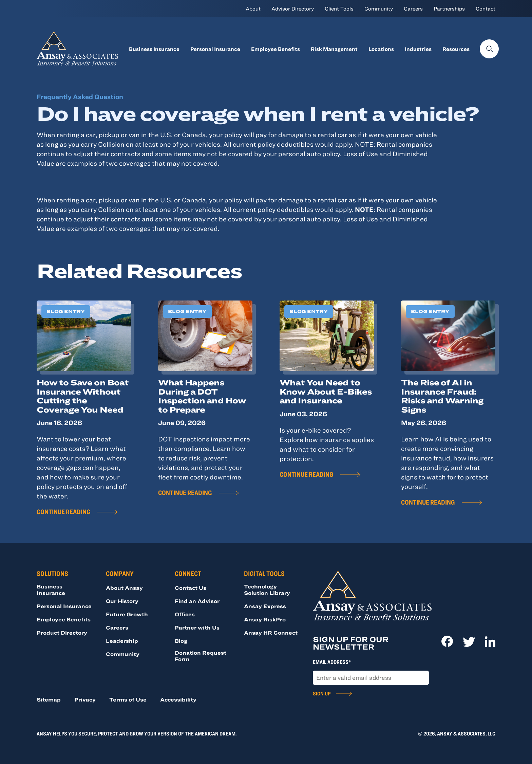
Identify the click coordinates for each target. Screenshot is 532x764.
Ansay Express (265, 606)
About (253, 8)
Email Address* (332, 662)
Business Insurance (154, 49)
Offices (185, 614)
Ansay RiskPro (265, 619)
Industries (418, 49)
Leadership (122, 641)
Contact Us (191, 588)
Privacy (85, 699)
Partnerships (449, 8)
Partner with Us (197, 627)
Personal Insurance (215, 49)
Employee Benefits (275, 49)
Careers (413, 8)
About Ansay (124, 588)
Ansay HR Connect (271, 633)
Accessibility (178, 699)
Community (379, 8)
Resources (456, 49)
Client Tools (339, 8)
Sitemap (49, 699)
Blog (181, 641)
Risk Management (334, 49)
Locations (381, 49)
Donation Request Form (201, 656)
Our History (122, 601)
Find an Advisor (197, 601)
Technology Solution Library (267, 590)
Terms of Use (128, 699)
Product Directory (62, 633)
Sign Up (322, 693)
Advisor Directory (293, 8)
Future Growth (127, 614)
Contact (486, 8)
